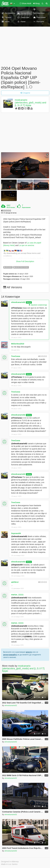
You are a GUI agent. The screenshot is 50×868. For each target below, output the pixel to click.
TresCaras (16, 356)
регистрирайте (10, 655)
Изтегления (11, 207)
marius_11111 (17, 595)
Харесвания (26, 207)
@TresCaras (17, 308)
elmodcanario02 (18, 302)
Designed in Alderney (10, 862)
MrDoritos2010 (18, 344)
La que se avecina (26, 245)
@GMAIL (28, 636)
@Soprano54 (17, 565)
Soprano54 (16, 533)
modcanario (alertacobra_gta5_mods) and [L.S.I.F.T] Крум (30, 103)
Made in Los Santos (9, 864)
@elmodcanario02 (19, 444)
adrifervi (15, 582)
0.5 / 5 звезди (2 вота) (9, 213)
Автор (29, 302)
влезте (29, 652)
